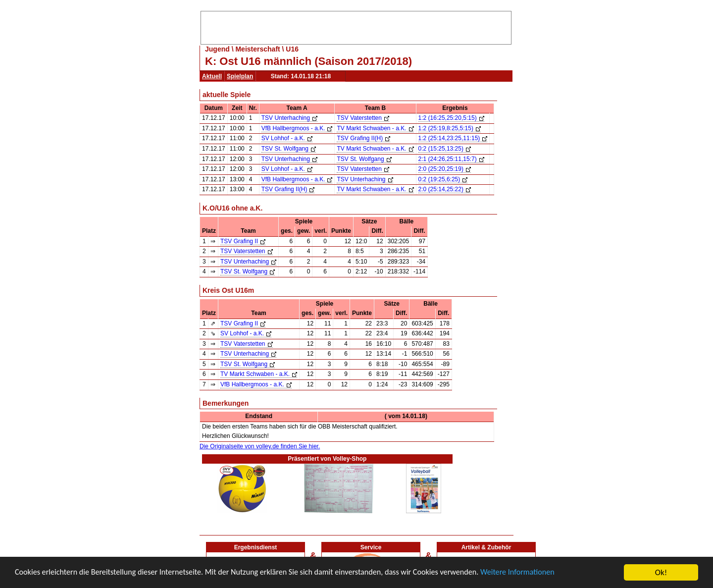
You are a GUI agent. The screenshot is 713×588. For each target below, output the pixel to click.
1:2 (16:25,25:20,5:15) (451, 118)
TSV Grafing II (243, 241)
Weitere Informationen (545, 573)
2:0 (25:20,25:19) (445, 169)
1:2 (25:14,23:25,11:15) (453, 138)
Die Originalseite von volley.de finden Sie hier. (260, 446)
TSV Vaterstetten (363, 118)
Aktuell (212, 76)
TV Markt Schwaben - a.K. (375, 128)
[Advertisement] (356, 26)
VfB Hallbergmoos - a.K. (297, 128)
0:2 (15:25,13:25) (445, 149)
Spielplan (240, 76)
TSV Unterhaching (289, 118)
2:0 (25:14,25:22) (445, 189)
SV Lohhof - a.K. (287, 138)
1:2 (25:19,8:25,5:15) (450, 128)
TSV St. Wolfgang (289, 149)
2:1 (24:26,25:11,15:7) (451, 159)
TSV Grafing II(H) (363, 138)
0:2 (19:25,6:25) (443, 179)
